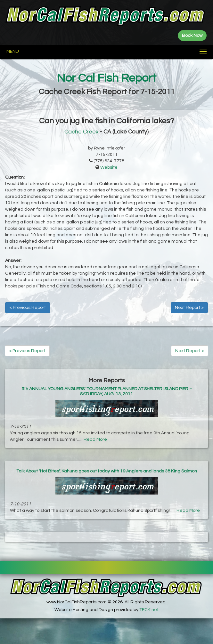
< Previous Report (28, 308)
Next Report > (189, 308)
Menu (13, 52)
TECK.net (149, 610)
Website (109, 167)
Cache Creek (82, 132)
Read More (95, 439)
